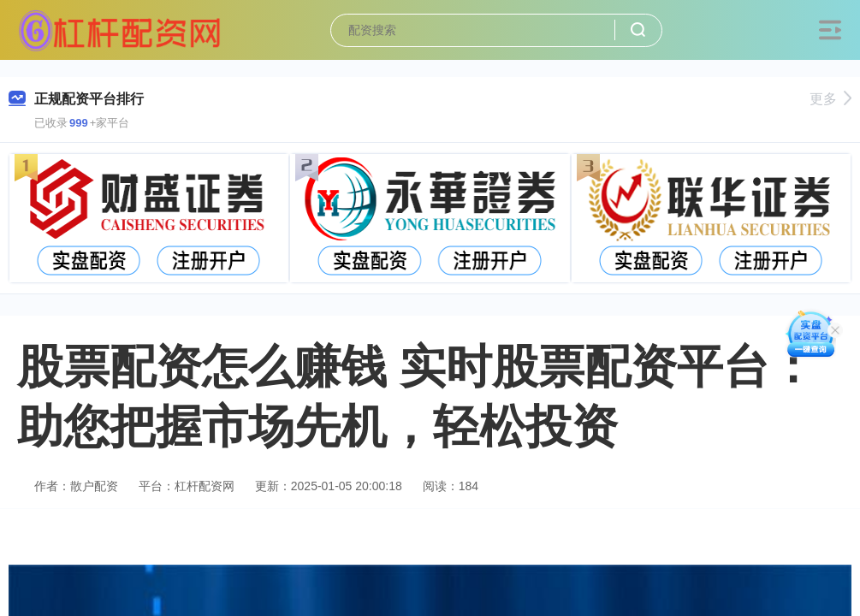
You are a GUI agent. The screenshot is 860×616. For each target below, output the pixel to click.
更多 (830, 99)
